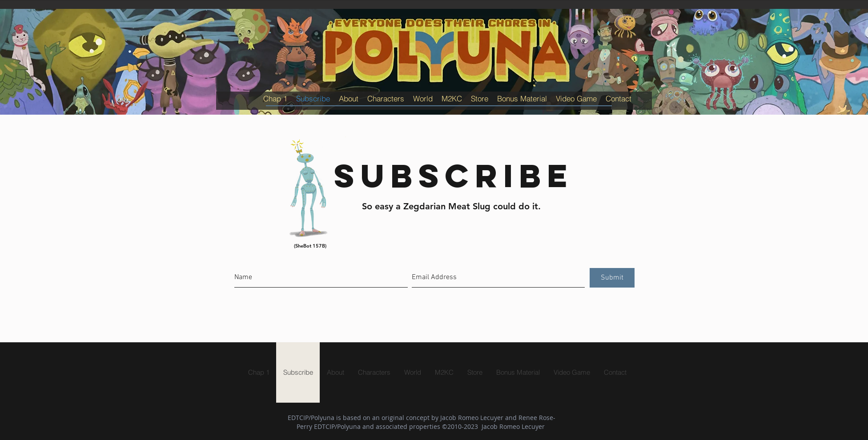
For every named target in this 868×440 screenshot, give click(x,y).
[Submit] (612, 278)
